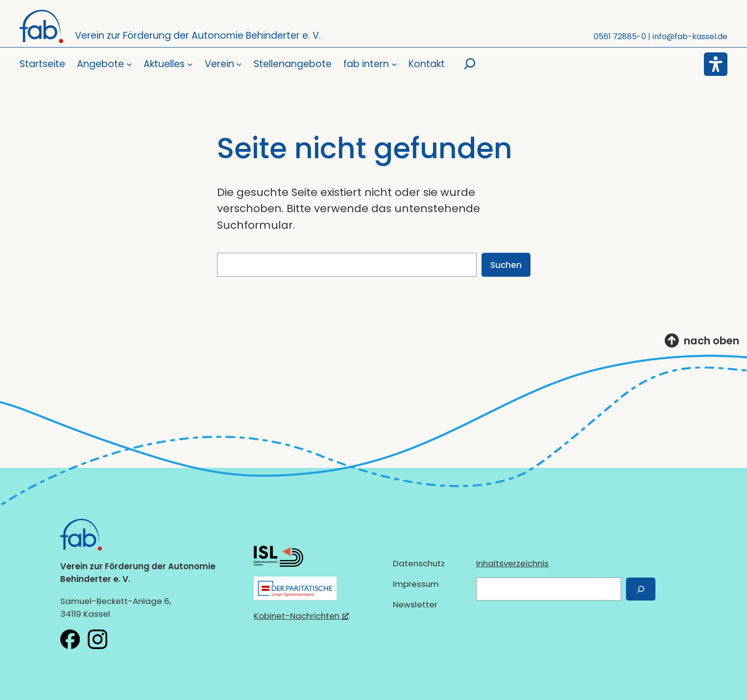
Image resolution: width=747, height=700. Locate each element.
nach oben (711, 341)
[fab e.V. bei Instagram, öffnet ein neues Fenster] (97, 639)
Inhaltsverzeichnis (512, 563)
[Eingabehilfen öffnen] (716, 64)
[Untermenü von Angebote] (104, 64)
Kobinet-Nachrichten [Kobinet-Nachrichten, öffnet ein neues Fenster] (301, 616)
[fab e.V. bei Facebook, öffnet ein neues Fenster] (70, 639)
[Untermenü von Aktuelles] (168, 64)
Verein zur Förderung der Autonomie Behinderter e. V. (198, 36)
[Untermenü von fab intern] (370, 64)
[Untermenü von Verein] (223, 64)
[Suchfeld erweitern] (470, 64)
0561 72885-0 (620, 36)
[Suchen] (641, 589)
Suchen (506, 265)
